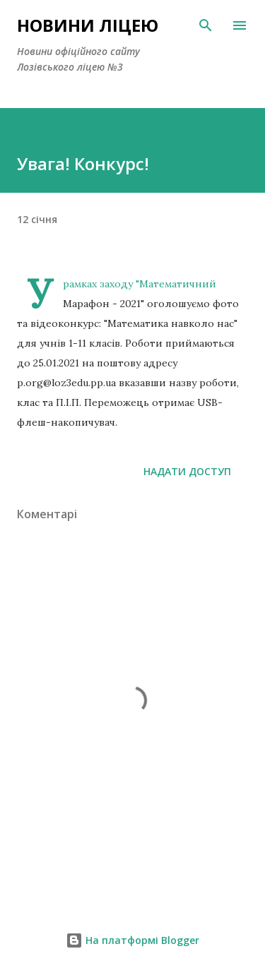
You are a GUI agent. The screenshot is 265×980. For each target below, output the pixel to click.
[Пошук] (206, 25)
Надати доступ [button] (187, 471)
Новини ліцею (88, 25)
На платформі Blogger (132, 940)
